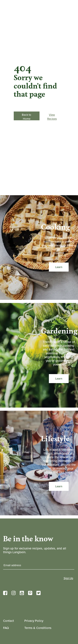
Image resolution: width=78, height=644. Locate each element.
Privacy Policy (34, 621)
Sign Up (68, 578)
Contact (9, 621)
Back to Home (27, 116)
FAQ (6, 628)
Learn (59, 267)
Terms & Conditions (38, 628)
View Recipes (52, 117)
